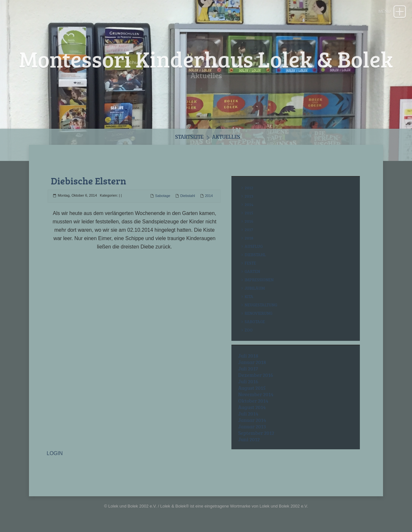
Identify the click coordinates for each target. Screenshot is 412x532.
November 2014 (256, 394)
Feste (250, 263)
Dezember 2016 (256, 375)
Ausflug (254, 246)
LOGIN (55, 453)
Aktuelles (226, 137)
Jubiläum (255, 288)
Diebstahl (188, 196)
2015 (249, 213)
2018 (249, 238)
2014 (209, 196)
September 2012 (256, 433)
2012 (249, 188)
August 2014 (252, 407)
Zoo (249, 330)
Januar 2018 (252, 362)
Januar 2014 (252, 420)
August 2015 (252, 388)
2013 (249, 196)
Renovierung (258, 313)
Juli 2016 (248, 381)
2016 (249, 221)
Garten (252, 271)
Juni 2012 (249, 439)
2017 (249, 229)
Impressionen (259, 280)
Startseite (189, 137)
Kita (249, 296)
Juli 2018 (248, 356)
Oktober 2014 (253, 401)
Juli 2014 (248, 414)
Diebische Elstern (89, 181)
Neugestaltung (261, 305)
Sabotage (163, 196)
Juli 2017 (248, 369)
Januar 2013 (252, 426)
